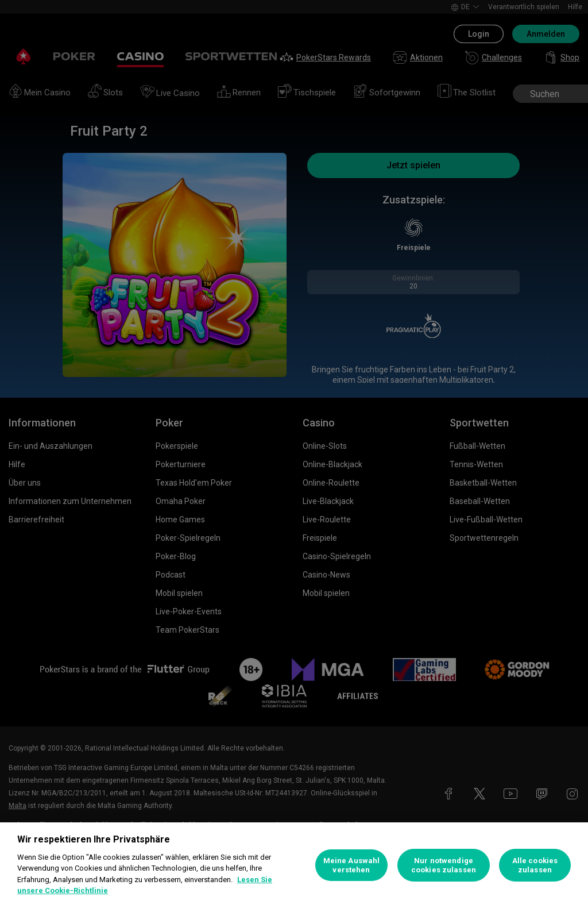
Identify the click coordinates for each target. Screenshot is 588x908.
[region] (294, 865)
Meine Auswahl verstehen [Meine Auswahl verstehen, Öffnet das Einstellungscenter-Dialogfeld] (352, 865)
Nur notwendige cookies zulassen (444, 865)
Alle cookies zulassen (535, 865)
